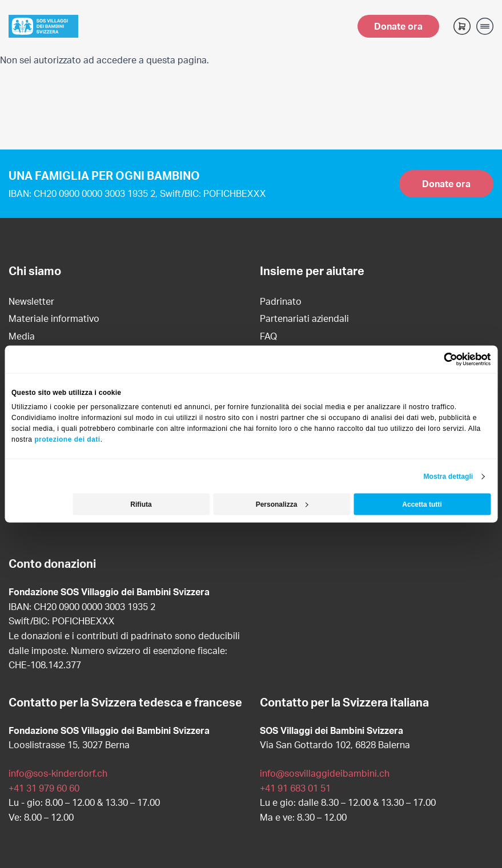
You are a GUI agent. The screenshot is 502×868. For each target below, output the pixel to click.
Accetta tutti (422, 504)
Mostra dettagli (448, 477)
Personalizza (282, 504)
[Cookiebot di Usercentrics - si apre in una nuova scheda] (441, 359)
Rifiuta (141, 504)
